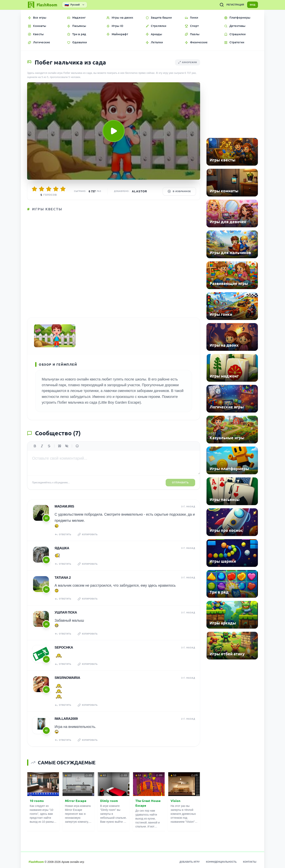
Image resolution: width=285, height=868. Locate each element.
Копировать (90, 540)
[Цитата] (60, 452)
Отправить (180, 489)
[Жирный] (35, 452)
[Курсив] (42, 452)
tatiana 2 (62, 580)
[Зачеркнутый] (49, 452)
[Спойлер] (67, 452)
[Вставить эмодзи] (77, 452)
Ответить (63, 540)
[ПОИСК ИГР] (218, 5)
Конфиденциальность (221, 858)
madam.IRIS (64, 512)
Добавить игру (190, 858)
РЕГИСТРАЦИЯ (231, 5)
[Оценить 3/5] (49, 189)
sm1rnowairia (67, 676)
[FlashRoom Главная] (42, 5)
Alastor (139, 191)
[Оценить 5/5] (63, 189)
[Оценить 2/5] (42, 189)
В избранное (179, 191)
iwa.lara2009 (65, 716)
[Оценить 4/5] (56, 189)
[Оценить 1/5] (34, 189)
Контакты (250, 858)
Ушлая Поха (65, 613)
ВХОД (251, 5)
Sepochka (63, 647)
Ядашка (61, 552)
